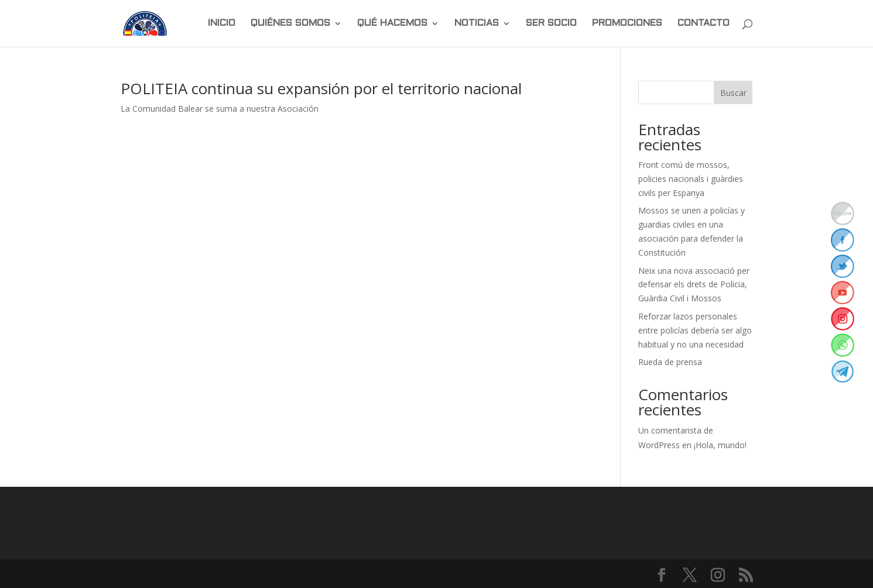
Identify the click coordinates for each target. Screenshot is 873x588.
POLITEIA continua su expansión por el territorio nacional (321, 88)
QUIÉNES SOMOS (290, 23)
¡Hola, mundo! (720, 445)
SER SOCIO (551, 23)
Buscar (733, 93)
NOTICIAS (477, 23)
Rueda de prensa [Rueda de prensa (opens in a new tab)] (670, 362)
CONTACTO (703, 23)
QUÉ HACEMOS (392, 23)
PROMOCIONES (627, 23)
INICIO (222, 23)
